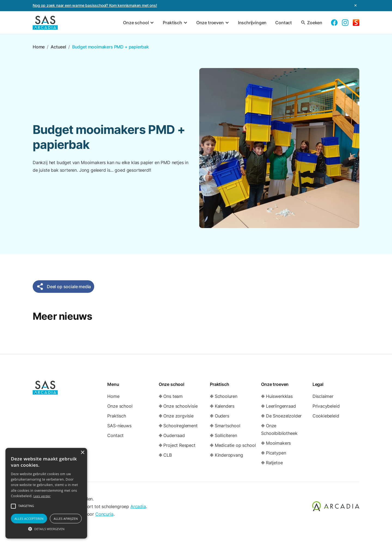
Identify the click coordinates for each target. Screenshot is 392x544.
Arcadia (138, 506)
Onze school (120, 406)
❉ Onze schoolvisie (178, 406)
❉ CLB (165, 455)
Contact (284, 23)
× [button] (82, 453)
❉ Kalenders (222, 406)
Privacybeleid (326, 406)
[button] (139, 23)
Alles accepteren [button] (29, 519)
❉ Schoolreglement (178, 426)
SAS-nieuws (119, 426)
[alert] (46, 493)
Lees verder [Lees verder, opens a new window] (42, 496)
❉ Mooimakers (276, 443)
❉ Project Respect (177, 445)
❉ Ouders (220, 416)
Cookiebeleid (326, 416)
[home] (45, 23)
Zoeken (311, 23)
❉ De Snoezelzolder (281, 416)
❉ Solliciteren (223, 435)
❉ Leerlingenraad (278, 406)
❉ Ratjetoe (272, 463)
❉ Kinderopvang (226, 455)
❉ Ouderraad (172, 435)
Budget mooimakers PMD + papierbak (111, 47)
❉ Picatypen (273, 453)
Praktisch (117, 416)
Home (39, 47)
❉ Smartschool (225, 426)
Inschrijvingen (252, 23)
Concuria (104, 514)
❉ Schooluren (224, 396)
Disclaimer (323, 396)
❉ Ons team (171, 396)
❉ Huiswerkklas (277, 396)
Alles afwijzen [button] (66, 519)
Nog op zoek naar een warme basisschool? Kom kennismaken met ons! (95, 5)
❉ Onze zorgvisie (176, 416)
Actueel (58, 47)
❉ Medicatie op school (233, 445)
